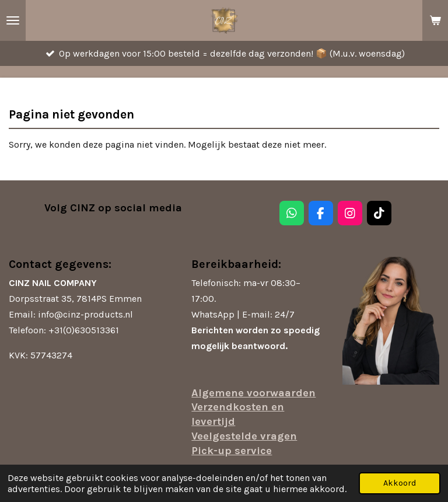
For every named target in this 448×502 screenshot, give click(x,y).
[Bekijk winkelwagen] (435, 20)
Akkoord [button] (400, 483)
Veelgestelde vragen (244, 436)
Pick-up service (232, 451)
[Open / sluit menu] (13, 20)
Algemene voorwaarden (253, 393)
